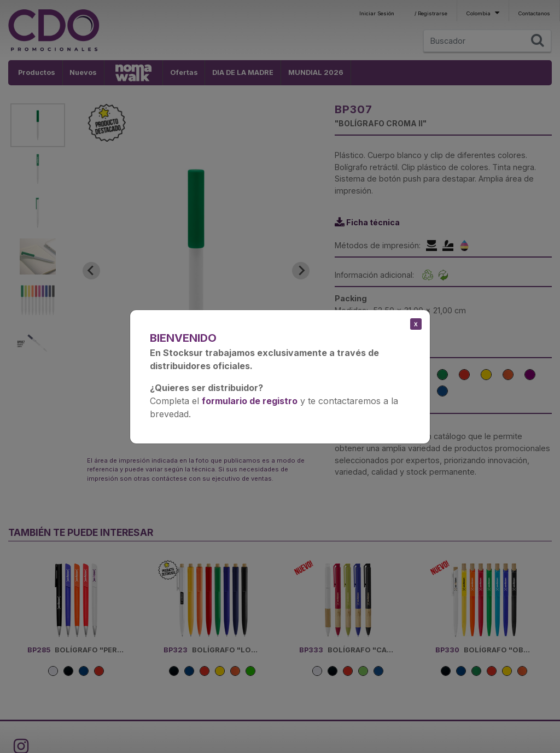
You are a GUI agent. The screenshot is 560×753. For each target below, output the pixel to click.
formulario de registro (250, 401)
